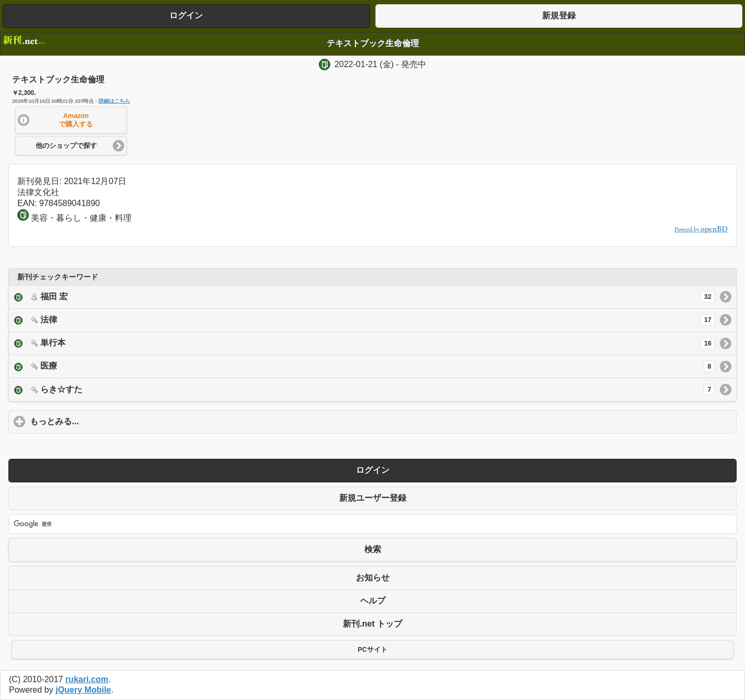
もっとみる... (103, 421)
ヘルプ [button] (373, 601)
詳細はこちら (114, 101)
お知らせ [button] (373, 578)
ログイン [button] (186, 15)
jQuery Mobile (83, 690)
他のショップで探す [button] (66, 146)
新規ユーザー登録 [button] (373, 498)
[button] (71, 120)
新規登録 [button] (559, 15)
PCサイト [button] (372, 650)
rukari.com (87, 679)
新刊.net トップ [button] (372, 624)
